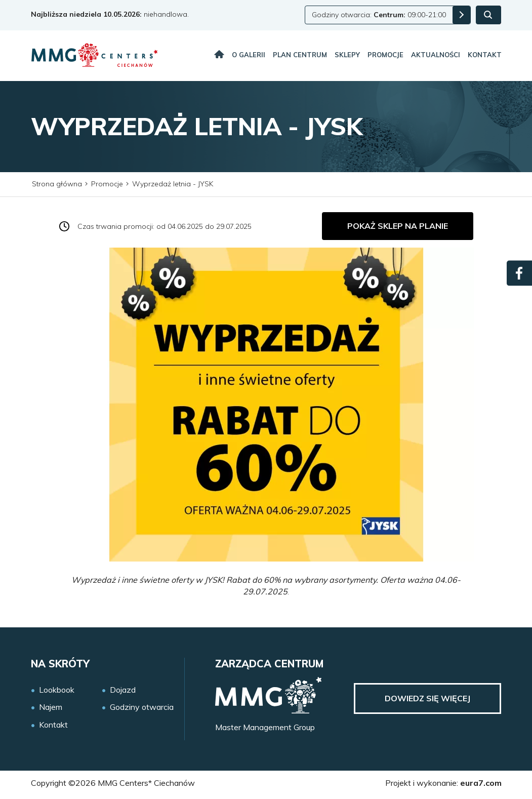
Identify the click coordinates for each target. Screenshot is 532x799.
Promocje (385, 55)
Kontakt (485, 55)
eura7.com (481, 783)
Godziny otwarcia (142, 707)
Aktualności (436, 55)
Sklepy (347, 55)
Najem (51, 707)
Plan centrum (300, 55)
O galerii (249, 55)
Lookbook (57, 690)
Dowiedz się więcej (427, 698)
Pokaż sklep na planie (398, 226)
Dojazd (123, 690)
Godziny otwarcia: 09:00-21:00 (379, 15)
